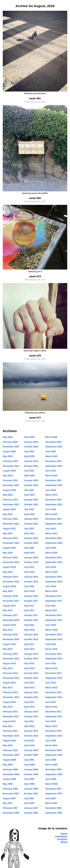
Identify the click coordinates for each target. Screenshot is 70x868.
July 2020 (29, 548)
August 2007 (9, 798)
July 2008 (29, 779)
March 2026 (51, 437)
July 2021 (29, 529)
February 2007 (10, 808)
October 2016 (31, 620)
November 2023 (11, 485)
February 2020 (10, 557)
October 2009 (31, 755)
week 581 (35, 98)
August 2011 (9, 721)
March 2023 (51, 495)
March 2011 (51, 726)
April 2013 (29, 687)
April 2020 (29, 553)
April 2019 (29, 572)
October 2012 (31, 697)
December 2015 (53, 634)
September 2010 (54, 736)
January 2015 (31, 654)
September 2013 (54, 678)
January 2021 (31, 538)
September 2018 (54, 582)
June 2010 (51, 741)
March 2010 (51, 745)
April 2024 (29, 476)
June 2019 (51, 567)
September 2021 (54, 524)
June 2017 (51, 606)
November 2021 (11, 524)
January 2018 (31, 596)
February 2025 (10, 461)
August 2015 (9, 644)
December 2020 (53, 538)
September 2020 (54, 543)
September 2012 (54, 697)
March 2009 (51, 765)
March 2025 (51, 456)
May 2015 (8, 649)
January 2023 (31, 500)
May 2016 (8, 630)
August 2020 (9, 548)
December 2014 (53, 654)
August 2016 (9, 625)
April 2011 (29, 726)
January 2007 (31, 808)
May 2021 (8, 533)
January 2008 (31, 789)
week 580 (35, 198)
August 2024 (9, 471)
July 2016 (29, 625)
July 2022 (29, 509)
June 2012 (51, 702)
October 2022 (31, 504)
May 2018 (8, 591)
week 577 (35, 418)
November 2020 (11, 543)
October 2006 (31, 813)
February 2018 (10, 596)
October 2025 (31, 447)
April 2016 (29, 630)
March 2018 (51, 591)
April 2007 (29, 803)
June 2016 (51, 625)
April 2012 (29, 707)
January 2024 (31, 480)
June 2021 (51, 529)
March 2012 (51, 707)
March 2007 (51, 803)
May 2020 (8, 553)
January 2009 (31, 769)
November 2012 (11, 697)
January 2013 (31, 692)
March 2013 (51, 687)
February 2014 (10, 673)
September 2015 (54, 639)
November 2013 (11, 678)
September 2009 (54, 755)
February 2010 (10, 750)
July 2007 (29, 798)
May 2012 (8, 707)
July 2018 (29, 586)
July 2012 (29, 702)
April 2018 (29, 591)
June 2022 (51, 509)
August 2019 (9, 567)
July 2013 (29, 683)
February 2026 (10, 442)
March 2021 (51, 533)
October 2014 (31, 659)
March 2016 (51, 630)
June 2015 (51, 644)
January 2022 (31, 519)
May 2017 (8, 610)
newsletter (61, 836)
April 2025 (29, 456)
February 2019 (10, 577)
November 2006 (11, 813)
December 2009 (53, 750)
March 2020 (51, 553)
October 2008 (31, 774)
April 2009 (29, 765)
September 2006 (54, 813)
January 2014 (31, 673)
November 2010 (11, 736)
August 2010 (9, 741)
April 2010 (29, 745)
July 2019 (29, 567)
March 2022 (51, 514)
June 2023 (51, 490)
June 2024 (51, 471)
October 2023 (31, 485)
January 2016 (31, 634)
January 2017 (31, 615)
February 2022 (10, 519)
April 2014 (29, 668)
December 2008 (53, 769)
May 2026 (8, 437)
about (64, 842)
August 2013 (9, 683)
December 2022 (53, 500)
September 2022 (54, 504)
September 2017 (54, 601)
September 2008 (54, 774)
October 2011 (31, 716)
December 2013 (53, 673)
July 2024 (29, 471)
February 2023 (10, 500)
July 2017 (29, 606)
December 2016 (53, 615)
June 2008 (51, 779)
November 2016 (11, 620)
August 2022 (9, 509)
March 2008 (51, 784)
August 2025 (9, 451)
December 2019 (53, 557)
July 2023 (29, 490)
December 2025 (53, 442)
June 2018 (51, 586)
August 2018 (9, 586)
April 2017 (29, 610)
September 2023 (54, 485)
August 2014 (9, 663)
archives (62, 839)
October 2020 (31, 543)
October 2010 (31, 736)
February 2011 (10, 731)
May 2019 (8, 572)
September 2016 (54, 620)
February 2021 (10, 538)
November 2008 (11, 774)
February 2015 (10, 654)
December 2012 (53, 692)
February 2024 (10, 480)
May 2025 (8, 456)
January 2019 (31, 577)
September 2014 (54, 659)
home (64, 834)
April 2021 (29, 533)
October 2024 (31, 466)
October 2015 (31, 639)
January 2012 (31, 712)
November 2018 (11, 582)
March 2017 (51, 610)
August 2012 (9, 702)
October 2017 (31, 601)
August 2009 (9, 760)
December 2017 (53, 596)
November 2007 (11, 794)
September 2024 (54, 466)
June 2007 (51, 798)
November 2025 (11, 447)
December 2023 (53, 480)
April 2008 (29, 784)
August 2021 (9, 529)
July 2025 (29, 451)
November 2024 (11, 466)
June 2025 (51, 451)
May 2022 (8, 514)
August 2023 (9, 490)
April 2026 (29, 437)
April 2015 (29, 649)
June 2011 (51, 721)
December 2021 (53, 519)
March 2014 (51, 668)
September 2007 (54, 794)
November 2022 (11, 504)
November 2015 (11, 639)
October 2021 (31, 524)
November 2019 (11, 562)
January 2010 (31, 750)
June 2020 (51, 548)
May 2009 (8, 765)
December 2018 (53, 577)
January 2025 (31, 461)
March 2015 (51, 649)
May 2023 (8, 495)
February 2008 (10, 789)
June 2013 (51, 683)
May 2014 (8, 668)
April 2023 (29, 495)
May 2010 (8, 745)
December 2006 (53, 808)
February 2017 (10, 615)
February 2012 (10, 712)
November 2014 (11, 659)
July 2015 (29, 644)
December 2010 (53, 731)
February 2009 (10, 769)
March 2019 (51, 572)
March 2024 (51, 476)
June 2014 (51, 663)
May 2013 (8, 687)
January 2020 (31, 557)
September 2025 (54, 447)
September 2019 (54, 562)
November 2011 (11, 716)
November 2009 (11, 755)
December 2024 (53, 461)
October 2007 (31, 794)
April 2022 (29, 514)
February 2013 (10, 692)
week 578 (35, 356)
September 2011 (54, 716)
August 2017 (9, 606)
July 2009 (29, 760)
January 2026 (31, 442)
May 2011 (8, 726)
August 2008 (9, 779)
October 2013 (31, 678)
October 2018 (31, 582)
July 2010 (29, 741)
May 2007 (8, 803)
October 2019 (31, 562)
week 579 (35, 276)
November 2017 (11, 601)
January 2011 (31, 731)
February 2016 (10, 634)
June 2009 (51, 760)
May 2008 (8, 784)
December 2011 (53, 712)
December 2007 (53, 789)
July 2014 (29, 663)
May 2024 (8, 476)
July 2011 (29, 721)
